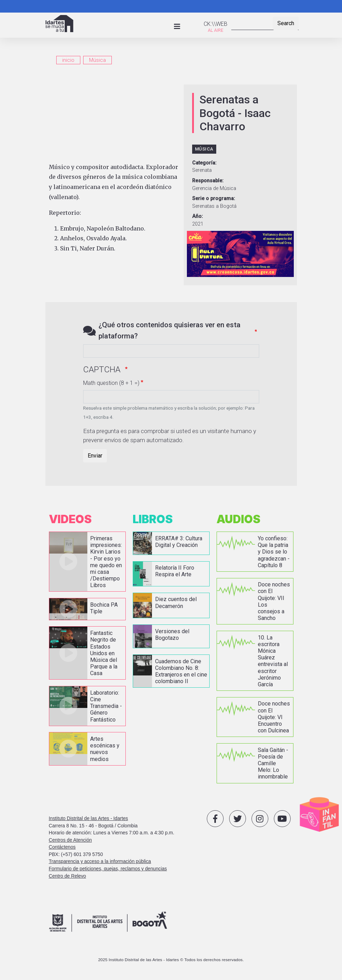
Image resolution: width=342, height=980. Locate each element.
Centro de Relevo (68, 876)
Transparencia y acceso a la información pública (100, 861)
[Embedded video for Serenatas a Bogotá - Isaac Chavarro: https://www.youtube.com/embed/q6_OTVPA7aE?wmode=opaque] (114, 120)
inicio (68, 60)
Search (286, 23)
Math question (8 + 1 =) (111, 383)
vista (87, 562)
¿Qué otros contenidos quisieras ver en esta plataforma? (169, 330)
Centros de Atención (70, 840)
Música (97, 60)
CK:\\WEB (216, 24)
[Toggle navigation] (177, 27)
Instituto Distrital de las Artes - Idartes (89, 818)
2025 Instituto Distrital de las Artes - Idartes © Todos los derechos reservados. (171, 960)
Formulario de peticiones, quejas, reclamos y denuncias (108, 869)
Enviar (95, 456)
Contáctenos (62, 847)
